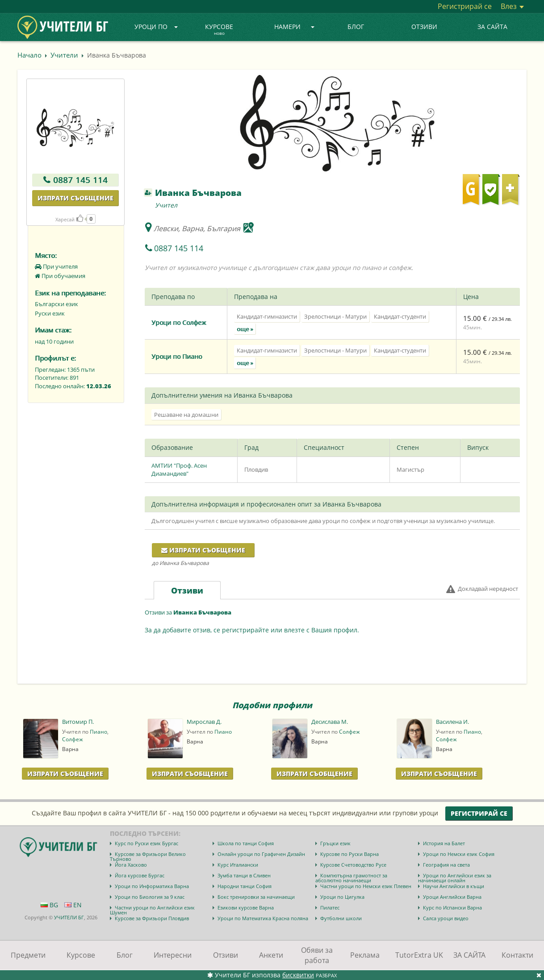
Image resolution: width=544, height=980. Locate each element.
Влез (512, 6)
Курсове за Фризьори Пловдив (152, 918)
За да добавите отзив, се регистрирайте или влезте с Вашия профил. (252, 630)
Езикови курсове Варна (246, 907)
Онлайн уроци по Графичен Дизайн (261, 854)
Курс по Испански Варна (452, 907)
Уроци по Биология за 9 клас (150, 897)
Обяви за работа (317, 955)
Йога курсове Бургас (140, 875)
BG (49, 905)
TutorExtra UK (419, 955)
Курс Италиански (238, 865)
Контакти (517, 955)
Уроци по (156, 27)
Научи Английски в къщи (454, 886)
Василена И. (452, 722)
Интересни (173, 955)
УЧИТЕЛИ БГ (69, 917)
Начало (29, 55)
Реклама (365, 955)
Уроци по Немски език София (459, 854)
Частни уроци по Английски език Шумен (152, 910)
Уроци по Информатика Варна (152, 886)
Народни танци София (245, 886)
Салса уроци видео (446, 918)
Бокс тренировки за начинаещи (256, 897)
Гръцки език (335, 843)
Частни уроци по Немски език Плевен (366, 886)
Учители (64, 55)
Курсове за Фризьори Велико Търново (148, 856)
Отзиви (424, 27)
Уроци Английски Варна (452, 897)
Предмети (28, 955)
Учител (166, 205)
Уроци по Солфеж (179, 322)
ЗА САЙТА (492, 27)
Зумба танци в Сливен (244, 875)
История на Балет (444, 843)
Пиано (98, 732)
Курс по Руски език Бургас (146, 843)
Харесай (69, 219)
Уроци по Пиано (177, 356)
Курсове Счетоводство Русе (353, 865)
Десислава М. (330, 722)
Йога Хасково (131, 865)
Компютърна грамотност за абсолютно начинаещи (351, 878)
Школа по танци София (246, 843)
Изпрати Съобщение (65, 774)
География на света (446, 865)
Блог (356, 27)
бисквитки (298, 975)
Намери (294, 27)
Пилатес (330, 907)
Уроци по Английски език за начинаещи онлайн (455, 878)
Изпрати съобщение (75, 198)
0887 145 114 (80, 180)
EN (73, 905)
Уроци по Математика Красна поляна (263, 918)
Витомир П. (78, 722)
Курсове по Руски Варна (349, 854)
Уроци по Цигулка (342, 897)
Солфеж (73, 739)
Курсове (219, 30)
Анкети (271, 955)
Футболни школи (341, 918)
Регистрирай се (465, 6)
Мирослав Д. (204, 722)
